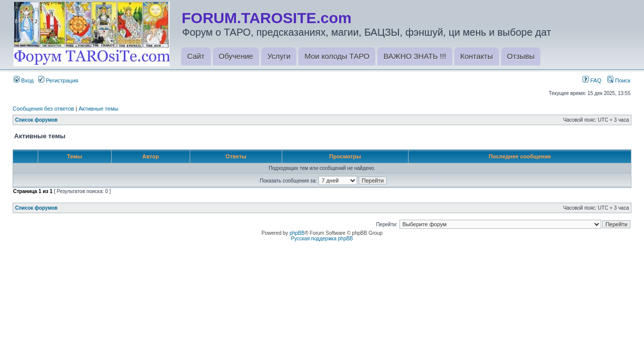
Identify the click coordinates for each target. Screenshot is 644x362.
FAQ (592, 80)
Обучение (236, 56)
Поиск (619, 80)
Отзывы (521, 56)
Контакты (477, 56)
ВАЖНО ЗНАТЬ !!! (415, 56)
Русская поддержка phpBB (322, 239)
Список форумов (36, 120)
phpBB (297, 233)
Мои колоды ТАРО (337, 56)
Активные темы (98, 109)
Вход (24, 80)
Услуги (279, 56)
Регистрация (58, 80)
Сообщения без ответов (43, 109)
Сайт (196, 56)
